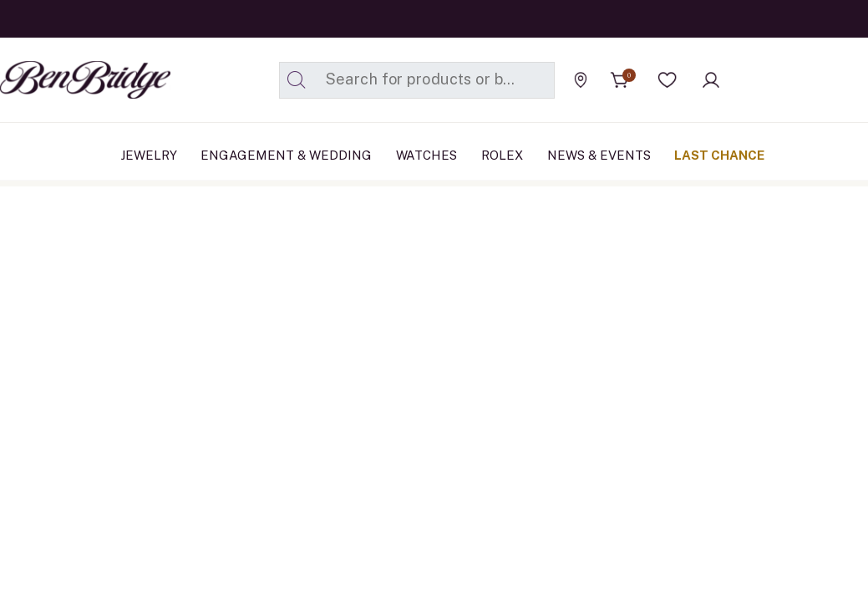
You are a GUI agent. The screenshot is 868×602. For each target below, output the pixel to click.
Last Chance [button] (719, 155)
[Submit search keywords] (297, 80)
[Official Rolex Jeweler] (792, 79)
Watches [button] (426, 155)
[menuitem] (149, 156)
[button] (667, 80)
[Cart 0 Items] (620, 80)
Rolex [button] (502, 155)
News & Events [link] (599, 155)
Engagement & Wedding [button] (286, 155)
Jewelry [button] (149, 155)
